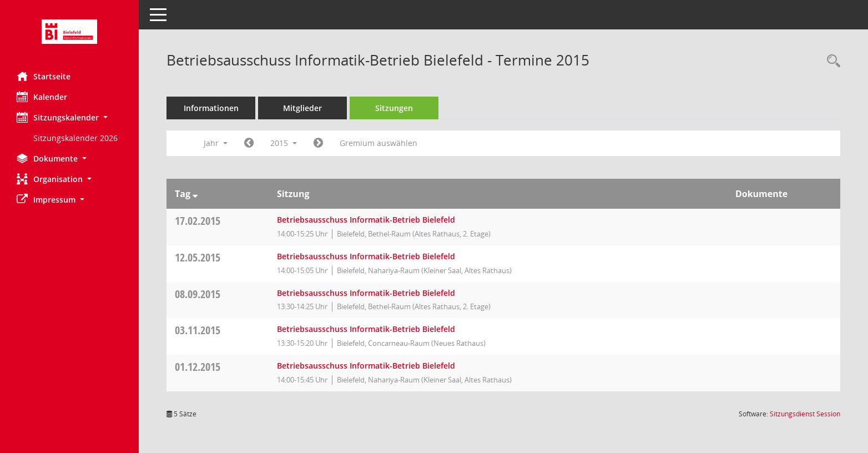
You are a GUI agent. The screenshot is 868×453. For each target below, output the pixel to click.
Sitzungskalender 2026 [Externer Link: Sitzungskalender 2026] (75, 138)
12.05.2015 (198, 257)
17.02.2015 (198, 221)
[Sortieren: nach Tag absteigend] (195, 194)
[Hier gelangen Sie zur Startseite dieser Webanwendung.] (69, 32)
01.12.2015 (198, 367)
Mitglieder (302, 108)
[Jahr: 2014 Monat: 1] (249, 143)
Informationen (211, 108)
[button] (69, 117)
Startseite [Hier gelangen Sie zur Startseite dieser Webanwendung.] (44, 76)
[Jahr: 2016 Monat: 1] (318, 143)
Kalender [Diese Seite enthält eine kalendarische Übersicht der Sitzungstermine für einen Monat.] (42, 97)
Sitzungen (394, 108)
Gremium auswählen (379, 143)
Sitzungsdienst (805, 414)
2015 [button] (284, 143)
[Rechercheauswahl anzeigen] (831, 61)
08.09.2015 (198, 294)
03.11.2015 (198, 330)
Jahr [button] (216, 143)
